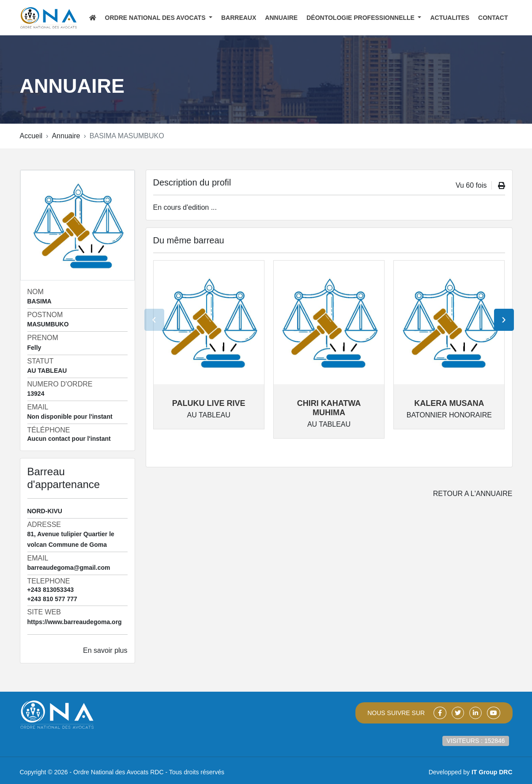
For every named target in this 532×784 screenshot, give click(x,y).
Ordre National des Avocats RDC (118, 772)
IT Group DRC (492, 772)
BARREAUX (239, 18)
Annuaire (66, 136)
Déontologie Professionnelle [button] (361, 18)
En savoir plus (105, 650)
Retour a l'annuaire (473, 494)
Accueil (31, 136)
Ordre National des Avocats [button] (156, 18)
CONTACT (493, 18)
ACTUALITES (450, 18)
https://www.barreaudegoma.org (75, 622)
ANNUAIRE (281, 18)
